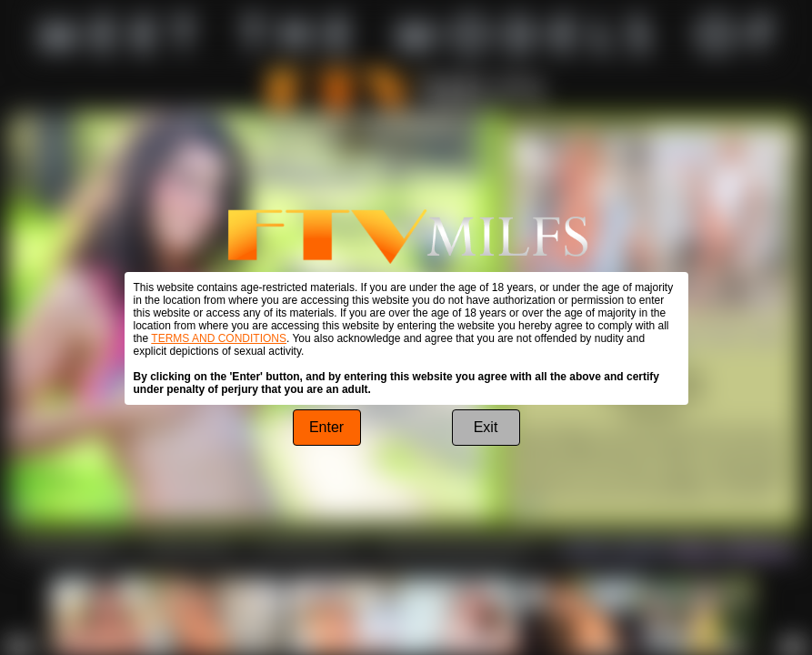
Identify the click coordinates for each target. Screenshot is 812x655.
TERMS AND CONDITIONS (219, 338)
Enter (326, 427)
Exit (486, 427)
